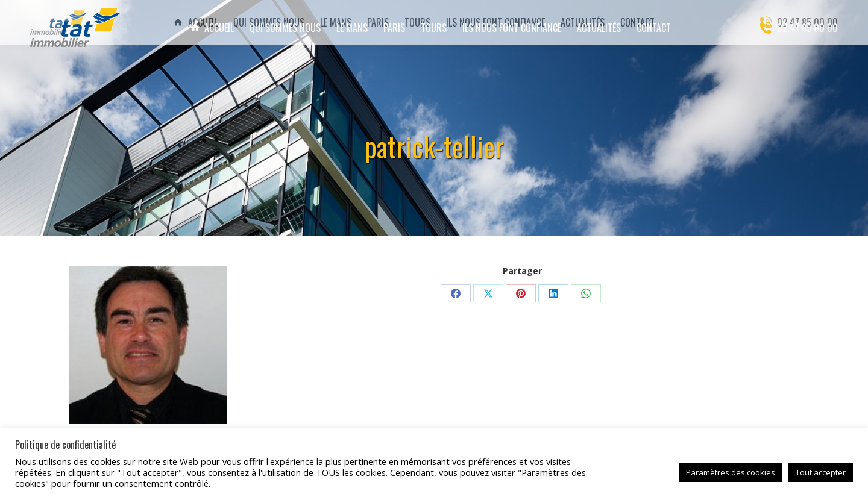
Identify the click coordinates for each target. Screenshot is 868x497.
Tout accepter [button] (821, 472)
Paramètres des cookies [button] (731, 472)
